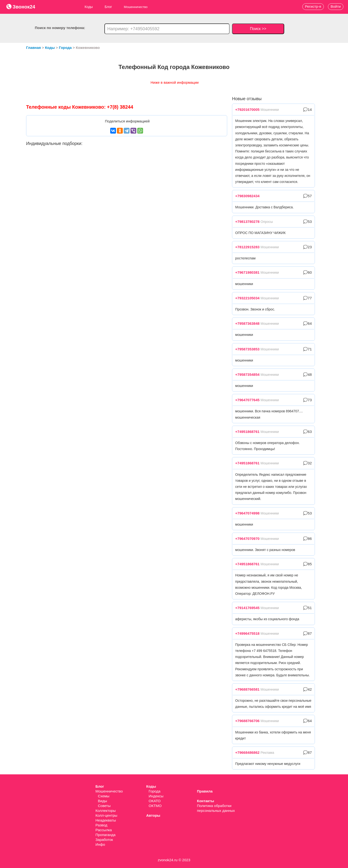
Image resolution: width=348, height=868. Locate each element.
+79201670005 (247, 109)
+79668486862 (247, 752)
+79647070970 (247, 539)
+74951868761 (247, 432)
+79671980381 (247, 272)
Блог (108, 7)
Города (155, 791)
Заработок (104, 840)
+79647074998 (247, 513)
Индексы (156, 796)
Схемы (104, 796)
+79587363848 (247, 323)
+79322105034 (247, 298)
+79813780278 (247, 222)
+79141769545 (247, 608)
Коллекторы (106, 811)
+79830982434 (247, 196)
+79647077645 (247, 400)
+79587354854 (247, 374)
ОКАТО (155, 801)
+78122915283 (247, 247)
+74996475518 (247, 633)
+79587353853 (247, 349)
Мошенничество (109, 791)
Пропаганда (105, 835)
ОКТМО (155, 806)
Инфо (100, 844)
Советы (104, 806)
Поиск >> (258, 29)
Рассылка (104, 830)
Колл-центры (106, 815)
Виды (102, 801)
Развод (101, 825)
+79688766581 (247, 689)
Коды (89, 7)
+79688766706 (247, 721)
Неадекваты (106, 820)
